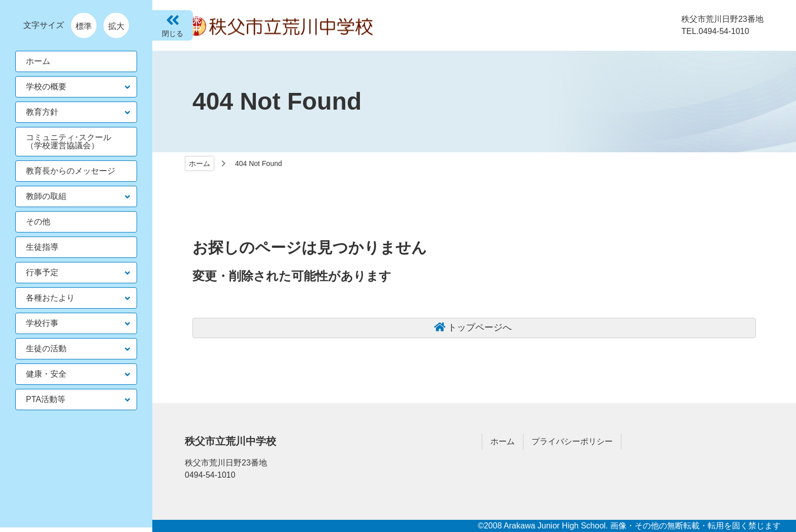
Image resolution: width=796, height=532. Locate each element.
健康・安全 (46, 374)
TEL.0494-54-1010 (715, 31)
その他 (38, 222)
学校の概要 (46, 87)
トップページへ (480, 327)
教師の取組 (46, 196)
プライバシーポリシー (572, 441)
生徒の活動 (46, 348)
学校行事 (42, 323)
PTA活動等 (46, 399)
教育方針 (42, 112)
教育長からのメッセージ (71, 171)
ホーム (200, 163)
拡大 (116, 26)
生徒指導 (42, 247)
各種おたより (50, 298)
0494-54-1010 (210, 475)
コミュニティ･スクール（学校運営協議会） (69, 141)
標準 (84, 26)
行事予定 (42, 272)
